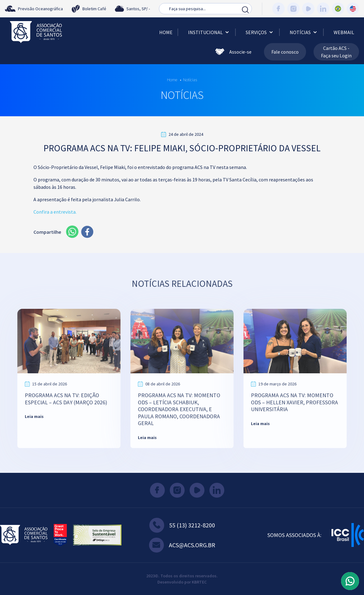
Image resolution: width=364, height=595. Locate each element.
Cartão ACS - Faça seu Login (336, 52)
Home (166, 32)
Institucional (209, 32)
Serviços (260, 32)
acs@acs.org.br (182, 545)
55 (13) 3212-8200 (182, 525)
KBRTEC (199, 582)
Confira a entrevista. (55, 212)
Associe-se (233, 52)
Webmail (344, 32)
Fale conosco (285, 52)
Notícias (304, 32)
